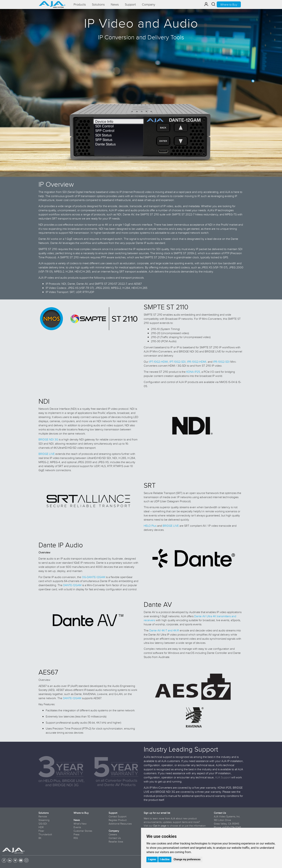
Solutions (44, 813)
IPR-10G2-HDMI (197, 362)
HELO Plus (150, 526)
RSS (76, 838)
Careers (113, 834)
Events (77, 827)
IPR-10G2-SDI (221, 362)
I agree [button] (152, 859)
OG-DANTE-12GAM (94, 577)
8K (40, 838)
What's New (80, 824)
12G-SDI (43, 824)
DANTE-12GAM (72, 585)
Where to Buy (229, 4)
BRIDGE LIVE (47, 454)
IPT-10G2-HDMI (159, 362)
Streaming (44, 820)
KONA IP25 (193, 372)
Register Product (118, 820)
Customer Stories (83, 831)
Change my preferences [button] (187, 859)
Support (113, 813)
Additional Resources (120, 824)
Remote (43, 816)
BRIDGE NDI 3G (48, 439)
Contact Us (115, 838)
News (77, 820)
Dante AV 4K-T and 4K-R (164, 630)
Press (76, 834)
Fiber (41, 831)
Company (114, 831)
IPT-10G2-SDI (178, 362)
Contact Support (118, 816)
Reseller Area (116, 842)
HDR (41, 827)
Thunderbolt (45, 834)
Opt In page (160, 826)
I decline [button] (165, 859)
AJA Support (223, 777)
